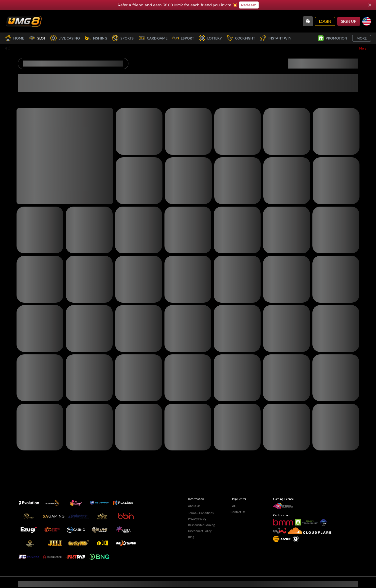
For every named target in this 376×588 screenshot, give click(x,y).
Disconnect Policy (200, 523)
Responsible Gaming (201, 517)
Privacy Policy (197, 511)
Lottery (210, 38)
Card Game (153, 38)
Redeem (249, 5)
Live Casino (65, 38)
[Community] (308, 21)
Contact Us (238, 504)
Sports (123, 38)
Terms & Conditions (201, 505)
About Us (194, 498)
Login (325, 21)
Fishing (96, 38)
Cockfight (241, 38)
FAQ (234, 498)
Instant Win (276, 38)
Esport (183, 38)
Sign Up (349, 21)
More (362, 38)
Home (15, 38)
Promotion (332, 38)
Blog (191, 529)
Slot (37, 38)
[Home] (24, 21)
